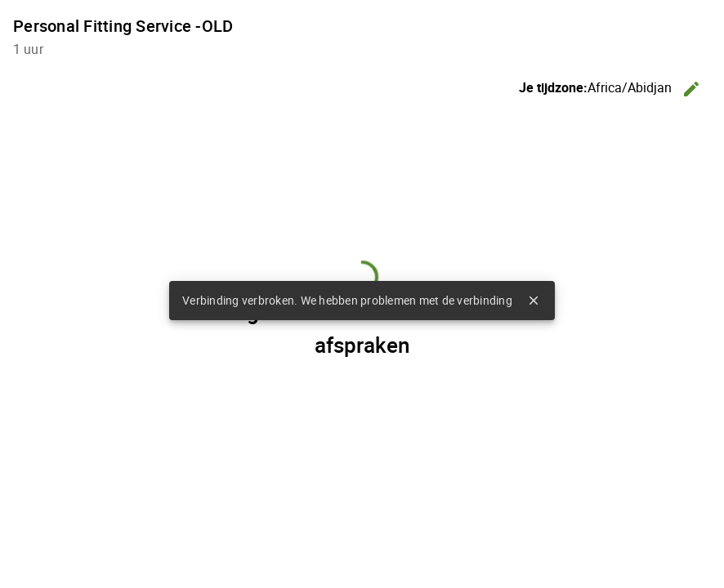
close (534, 301)
